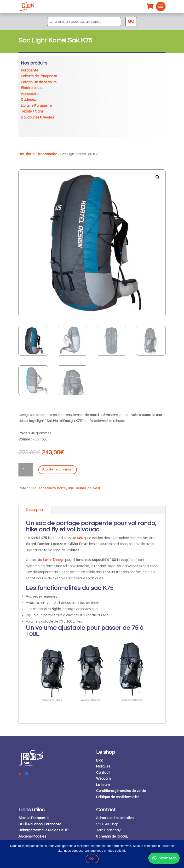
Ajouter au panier (58, 470)
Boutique (27, 154)
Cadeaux (28, 100)
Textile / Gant (32, 111)
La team (103, 785)
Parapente (30, 70)
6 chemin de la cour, (112, 836)
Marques (103, 766)
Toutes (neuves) (87, 488)
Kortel (62, 488)
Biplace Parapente (34, 818)
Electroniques (32, 88)
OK (92, 859)
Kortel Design (54, 560)
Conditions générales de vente (121, 791)
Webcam (103, 779)
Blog (100, 760)
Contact (103, 773)
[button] (158, 177)
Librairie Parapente (36, 106)
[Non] (178, 854)
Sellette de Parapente (39, 76)
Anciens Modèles (32, 836)
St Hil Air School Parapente (40, 824)
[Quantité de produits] (26, 470)
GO (131, 22)
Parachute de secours (39, 82)
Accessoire (30, 94)
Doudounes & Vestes (37, 117)
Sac (71, 488)
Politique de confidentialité (118, 797)
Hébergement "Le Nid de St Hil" (43, 830)
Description (35, 510)
